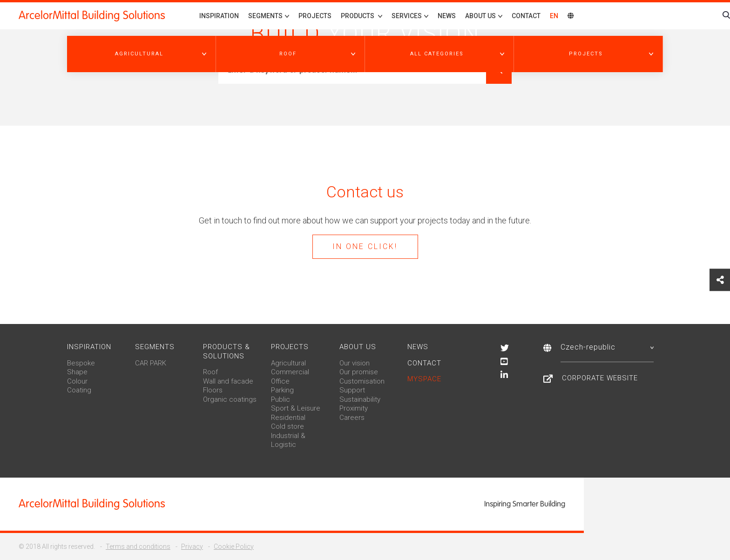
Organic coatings (230, 399)
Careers (352, 418)
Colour (77, 381)
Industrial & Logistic (288, 440)
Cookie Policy (234, 547)
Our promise (359, 372)
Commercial (290, 372)
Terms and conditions (138, 547)
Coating (79, 390)
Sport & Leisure (296, 408)
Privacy (192, 547)
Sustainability (360, 399)
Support (352, 390)
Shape (77, 372)
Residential (288, 418)
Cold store (287, 426)
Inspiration (219, 16)
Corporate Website (600, 378)
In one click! (365, 246)
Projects (315, 16)
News (447, 16)
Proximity (354, 408)
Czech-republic (607, 347)
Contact (526, 16)
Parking (282, 390)
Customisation (362, 381)
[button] (142, 54)
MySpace (424, 379)
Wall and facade (228, 381)
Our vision (355, 363)
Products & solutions (226, 351)
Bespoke (81, 363)
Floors (213, 390)
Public (281, 399)
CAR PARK (151, 363)
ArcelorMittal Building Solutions (92, 15)
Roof (210, 372)
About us (358, 347)
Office (280, 381)
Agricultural (288, 363)
